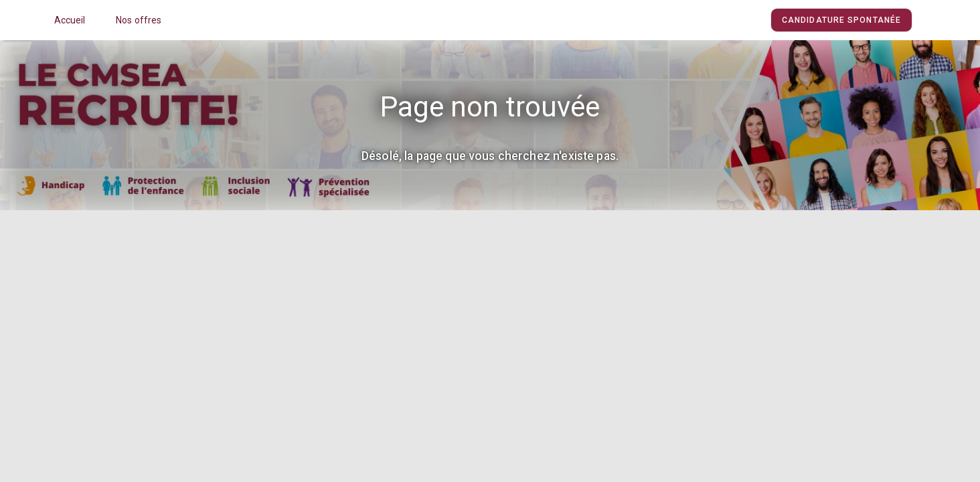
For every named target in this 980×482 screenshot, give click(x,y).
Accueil (70, 20)
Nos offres (139, 20)
